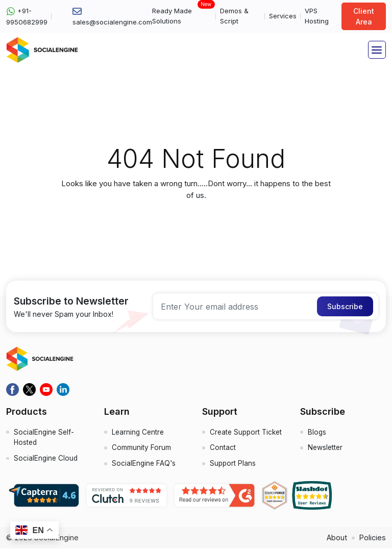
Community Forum (141, 450)
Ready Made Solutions (182, 16)
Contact (223, 450)
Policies (372, 541)
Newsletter (326, 450)
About (336, 541)
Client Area (364, 16)
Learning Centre (139, 433)
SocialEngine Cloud (46, 461)
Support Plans (233, 467)
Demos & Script (234, 16)
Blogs (317, 433)
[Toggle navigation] (377, 50)
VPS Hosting (317, 16)
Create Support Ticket (248, 433)
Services (283, 16)
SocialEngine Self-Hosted (45, 439)
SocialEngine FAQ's (144, 467)
